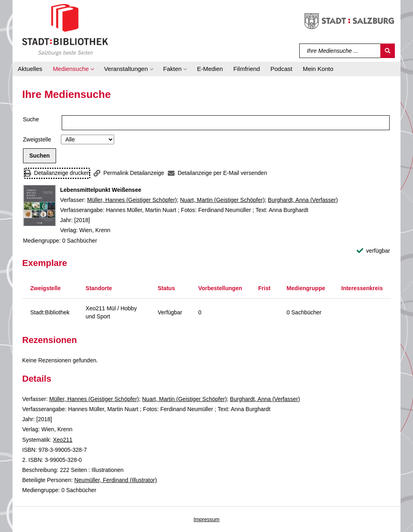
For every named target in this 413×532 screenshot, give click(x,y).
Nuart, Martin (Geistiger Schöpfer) (222, 200)
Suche (31, 119)
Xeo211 (63, 440)
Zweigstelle (37, 139)
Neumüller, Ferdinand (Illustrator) (116, 480)
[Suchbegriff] (340, 51)
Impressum (206, 519)
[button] (73, 69)
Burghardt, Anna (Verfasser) (303, 200)
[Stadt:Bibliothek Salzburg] (65, 29)
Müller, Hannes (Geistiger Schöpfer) (132, 200)
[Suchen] (388, 51)
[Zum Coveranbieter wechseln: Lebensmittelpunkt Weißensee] (40, 206)
